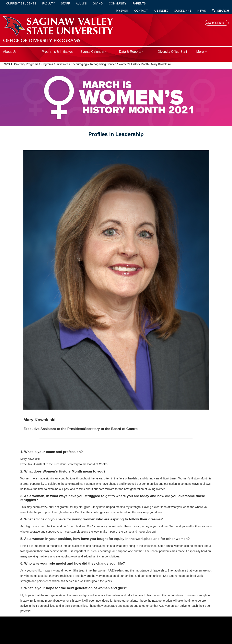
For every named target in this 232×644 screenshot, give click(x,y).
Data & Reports (131, 52)
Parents (139, 3)
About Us (10, 52)
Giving (98, 3)
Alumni (81, 3)
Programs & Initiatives (58, 54)
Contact (141, 11)
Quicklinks (183, 11)
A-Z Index (161, 11)
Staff (65, 3)
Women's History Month (134, 64)
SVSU (8, 64)
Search (221, 11)
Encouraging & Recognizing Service (94, 64)
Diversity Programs (26, 64)
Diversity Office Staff (172, 52)
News (202, 11)
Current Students (21, 3)
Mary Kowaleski (161, 64)
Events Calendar (93, 52)
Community (118, 3)
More (202, 52)
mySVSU (122, 11)
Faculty (49, 3)
